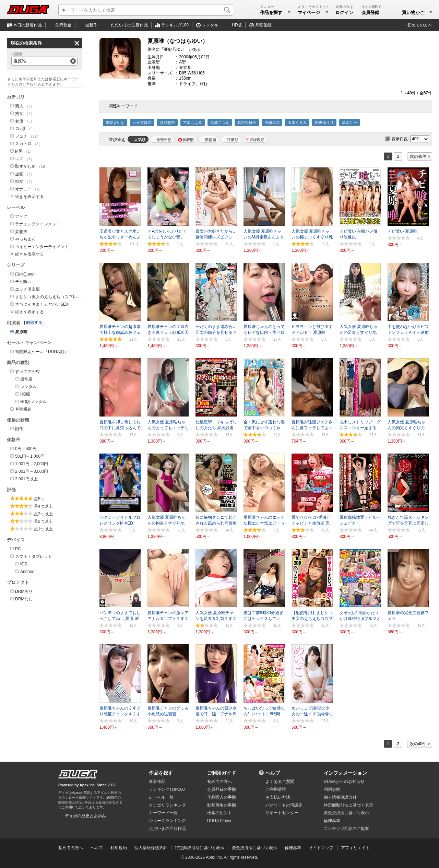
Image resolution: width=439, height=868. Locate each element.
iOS (24, 564)
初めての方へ (420, 25)
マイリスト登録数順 (255, 139)
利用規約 (332, 789)
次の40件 (418, 156)
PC (18, 549)
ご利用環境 (276, 789)
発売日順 (164, 140)
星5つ (39, 499)
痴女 (19, 181)
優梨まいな (115, 122)
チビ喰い (23, 282)
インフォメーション (345, 773)
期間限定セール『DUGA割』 (42, 352)
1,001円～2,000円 (32, 464)
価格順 (210, 140)
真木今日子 (247, 122)
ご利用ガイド (222, 773)
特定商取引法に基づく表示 (200, 848)
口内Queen (25, 274)
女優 (19, 121)
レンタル (210, 25)
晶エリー (349, 122)
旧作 (19, 429)
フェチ (21, 136)
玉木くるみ (297, 122)
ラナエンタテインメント (38, 224)
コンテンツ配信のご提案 (346, 829)
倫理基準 (332, 821)
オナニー (23, 189)
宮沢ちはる (193, 122)
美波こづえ (220, 122)
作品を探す (161, 773)
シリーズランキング (167, 821)
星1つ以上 (43, 529)
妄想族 (21, 232)
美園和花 (272, 122)
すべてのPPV (27, 372)
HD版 (237, 25)
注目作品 (129, 25)
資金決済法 (346, 813)
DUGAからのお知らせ (344, 782)
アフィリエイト (355, 848)
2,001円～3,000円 (32, 471)
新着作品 (157, 782)
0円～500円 (26, 449)
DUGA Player (219, 821)
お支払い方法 (278, 797)
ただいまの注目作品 (167, 829)
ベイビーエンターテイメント (42, 247)
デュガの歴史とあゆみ (85, 816)
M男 (19, 151)
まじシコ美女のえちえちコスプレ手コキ (52, 297)
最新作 (91, 25)
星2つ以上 (43, 521)
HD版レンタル (33, 402)
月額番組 (263, 25)
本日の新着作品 (27, 25)
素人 (19, 106)
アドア (21, 216)
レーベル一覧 (161, 797)
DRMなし (24, 599)
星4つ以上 (43, 506)
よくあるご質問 (280, 782)
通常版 (26, 379)
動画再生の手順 (222, 805)
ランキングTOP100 (167, 789)
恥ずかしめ (25, 166)
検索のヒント (219, 813)
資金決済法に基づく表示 (254, 848)
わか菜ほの (142, 122)
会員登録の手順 (222, 789)
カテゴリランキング (167, 805)
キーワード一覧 (163, 813)
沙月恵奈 (167, 122)
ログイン (344, 13)
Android (27, 572)
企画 (19, 174)
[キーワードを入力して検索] (146, 10)
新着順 (188, 140)
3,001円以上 (26, 479)
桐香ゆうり (324, 122)
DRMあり (24, 591)
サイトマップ (321, 848)
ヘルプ (273, 773)
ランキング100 (175, 25)
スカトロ (23, 144)
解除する (34, 322)
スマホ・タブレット (34, 556)
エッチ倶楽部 (27, 289)
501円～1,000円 (30, 456)
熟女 (19, 114)
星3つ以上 (43, 514)
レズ (19, 159)
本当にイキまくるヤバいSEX (42, 304)
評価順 (233, 140)
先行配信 (63, 25)
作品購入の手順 (222, 797)
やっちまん (25, 239)
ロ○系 (20, 129)
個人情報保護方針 (340, 797)
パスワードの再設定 (284, 805)
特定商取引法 (348, 805)
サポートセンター (282, 813)
